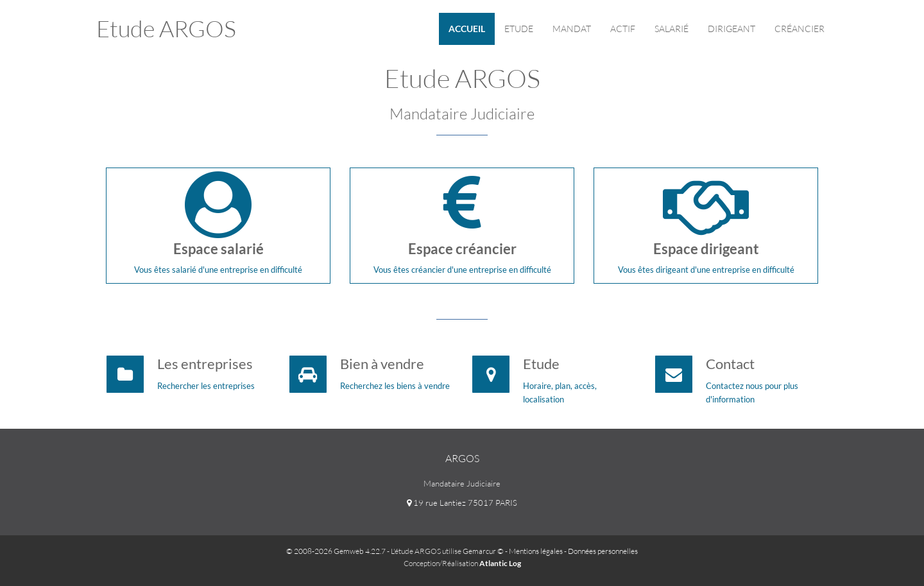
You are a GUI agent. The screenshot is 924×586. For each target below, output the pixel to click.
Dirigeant (732, 29)
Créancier (800, 29)
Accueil (467, 29)
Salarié (672, 29)
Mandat (572, 29)
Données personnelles (603, 551)
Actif (623, 29)
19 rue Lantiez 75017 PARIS (462, 503)
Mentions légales (536, 551)
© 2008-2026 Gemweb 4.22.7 (336, 551)
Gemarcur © (483, 551)
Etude (519, 29)
